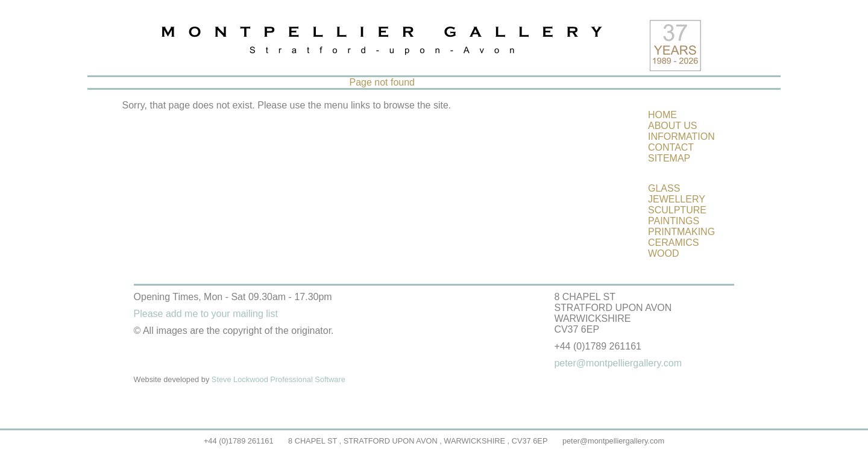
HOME (662, 115)
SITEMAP (669, 158)
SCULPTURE (677, 210)
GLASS (664, 188)
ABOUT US (673, 126)
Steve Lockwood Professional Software (278, 379)
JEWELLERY (677, 199)
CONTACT (671, 147)
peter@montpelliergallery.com (613, 441)
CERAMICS (673, 243)
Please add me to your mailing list (206, 314)
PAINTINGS (674, 221)
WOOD (664, 253)
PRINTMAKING (681, 232)
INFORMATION (681, 136)
